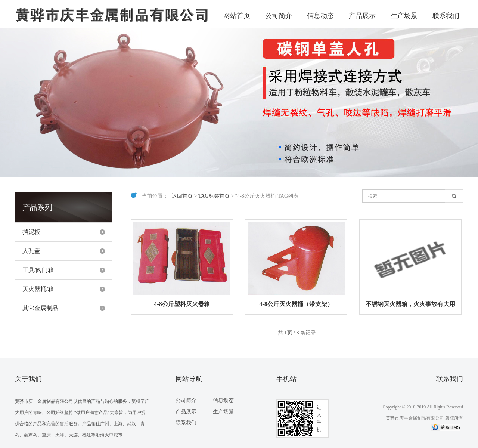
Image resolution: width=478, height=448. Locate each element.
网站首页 (237, 16)
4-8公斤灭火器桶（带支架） (296, 304)
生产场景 (404, 16)
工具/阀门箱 (38, 270)
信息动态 (320, 16)
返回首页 (182, 196)
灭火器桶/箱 (38, 289)
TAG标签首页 (214, 196)
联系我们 (446, 16)
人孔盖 (31, 251)
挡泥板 (31, 232)
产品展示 (362, 16)
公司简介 (279, 16)
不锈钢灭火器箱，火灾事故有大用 (410, 304)
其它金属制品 (40, 308)
